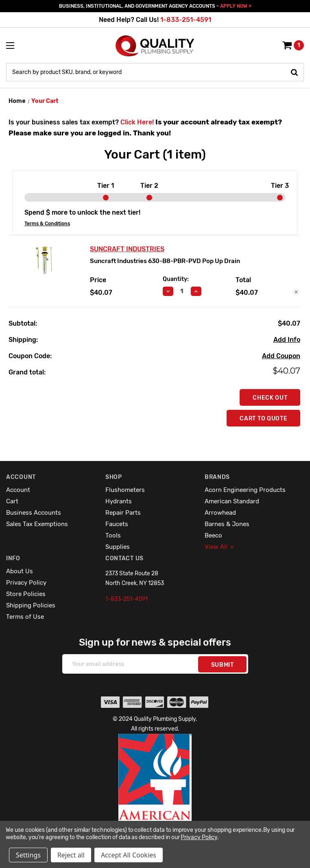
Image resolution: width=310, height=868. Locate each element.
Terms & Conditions (47, 224)
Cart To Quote (263, 419)
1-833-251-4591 (186, 20)
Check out (270, 398)
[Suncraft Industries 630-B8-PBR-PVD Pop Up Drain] (182, 291)
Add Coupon (281, 356)
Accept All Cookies (129, 855)
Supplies (118, 547)
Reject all (71, 855)
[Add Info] (287, 340)
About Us (20, 571)
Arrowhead (220, 513)
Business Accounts (34, 513)
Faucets (117, 524)
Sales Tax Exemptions (37, 524)
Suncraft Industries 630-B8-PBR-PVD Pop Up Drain (165, 261)
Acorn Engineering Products (245, 490)
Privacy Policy (26, 583)
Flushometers (125, 490)
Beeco (213, 535)
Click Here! (137, 122)
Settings (28, 855)
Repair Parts (123, 513)
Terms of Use (25, 617)
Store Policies (26, 594)
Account (18, 490)
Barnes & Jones (227, 524)
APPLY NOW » (236, 6)
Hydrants (119, 501)
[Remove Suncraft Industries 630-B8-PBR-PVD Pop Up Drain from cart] (296, 292)
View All (219, 547)
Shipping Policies (31, 605)
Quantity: (176, 279)
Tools (113, 535)
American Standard (232, 501)
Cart (12, 501)
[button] (155, 795)
